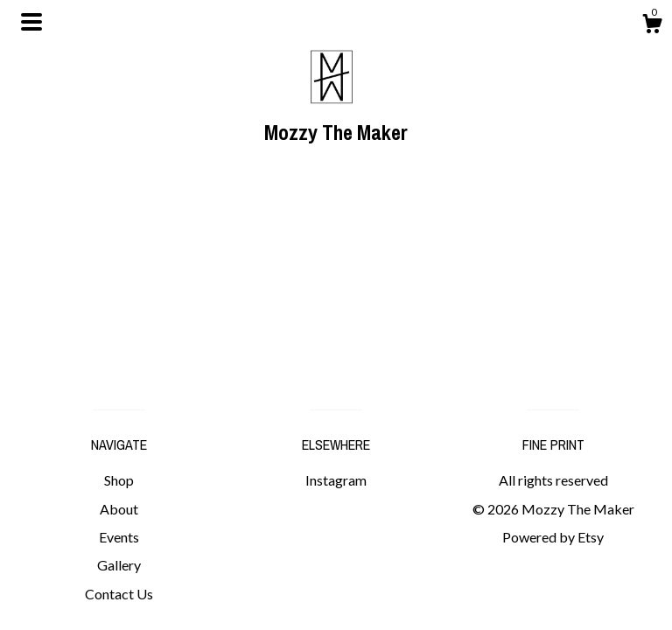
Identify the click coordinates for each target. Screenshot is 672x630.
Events (119, 537)
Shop (119, 480)
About (119, 509)
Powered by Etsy (553, 537)
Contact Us (119, 594)
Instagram (336, 480)
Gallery (119, 565)
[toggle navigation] (31, 22)
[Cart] (652, 26)
